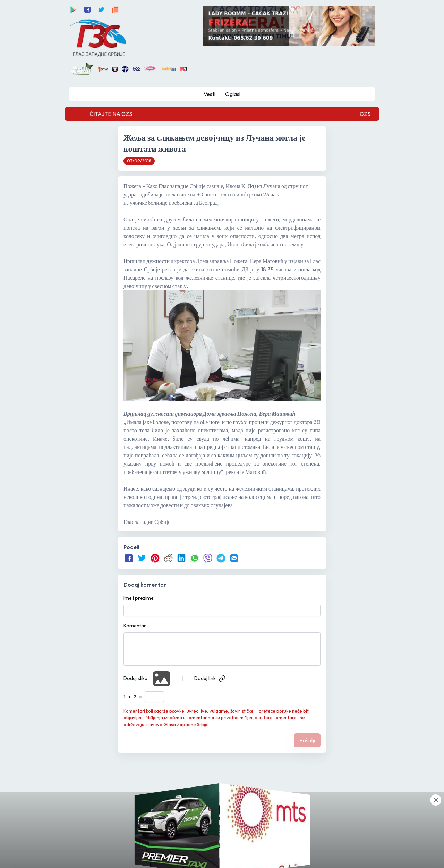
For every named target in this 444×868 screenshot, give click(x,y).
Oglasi (233, 94)
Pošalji (307, 740)
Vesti (210, 94)
